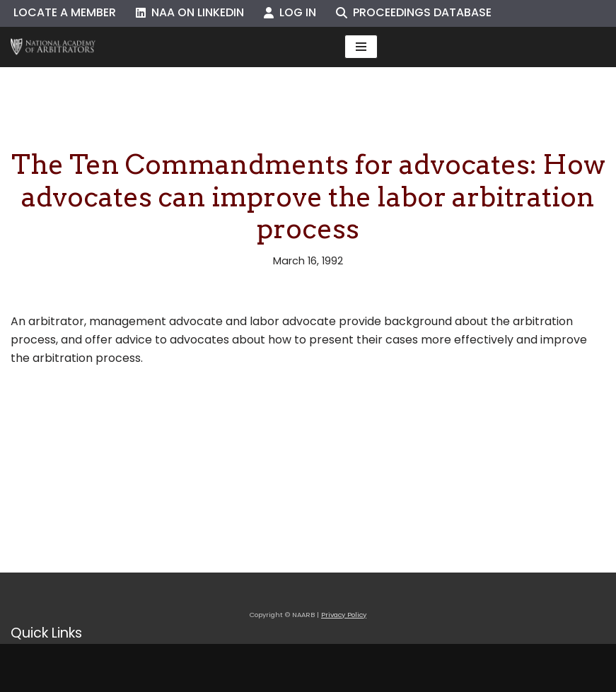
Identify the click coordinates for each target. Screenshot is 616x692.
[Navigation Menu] (361, 47)
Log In (290, 12)
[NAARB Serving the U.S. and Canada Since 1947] (53, 47)
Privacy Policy (344, 615)
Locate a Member (65, 12)
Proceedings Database (414, 12)
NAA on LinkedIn (190, 12)
